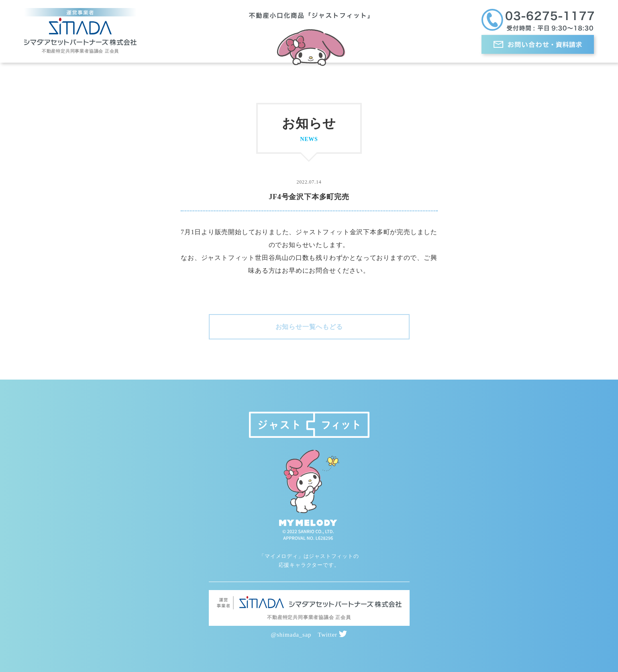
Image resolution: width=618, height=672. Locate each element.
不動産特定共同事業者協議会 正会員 (80, 51)
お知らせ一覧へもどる (309, 327)
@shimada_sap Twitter (309, 635)
